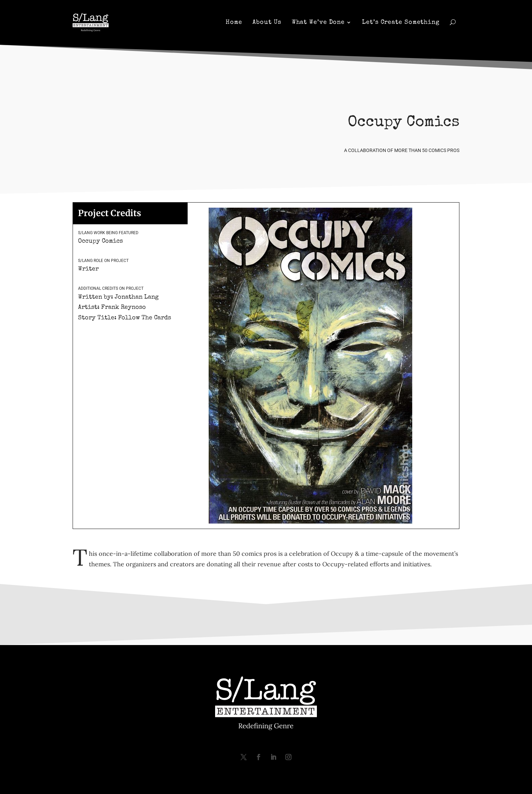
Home (234, 23)
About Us (267, 23)
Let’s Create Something (401, 23)
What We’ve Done (318, 23)
